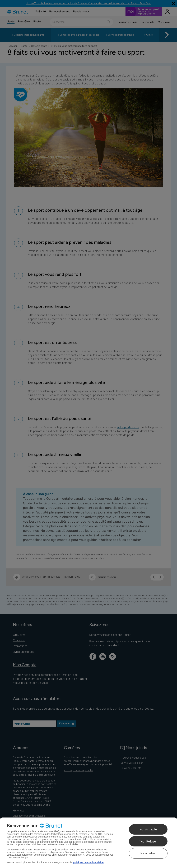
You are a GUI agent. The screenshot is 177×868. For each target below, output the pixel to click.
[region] (88, 843)
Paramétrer (148, 853)
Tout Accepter (148, 829)
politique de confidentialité (88, 862)
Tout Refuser (148, 841)
